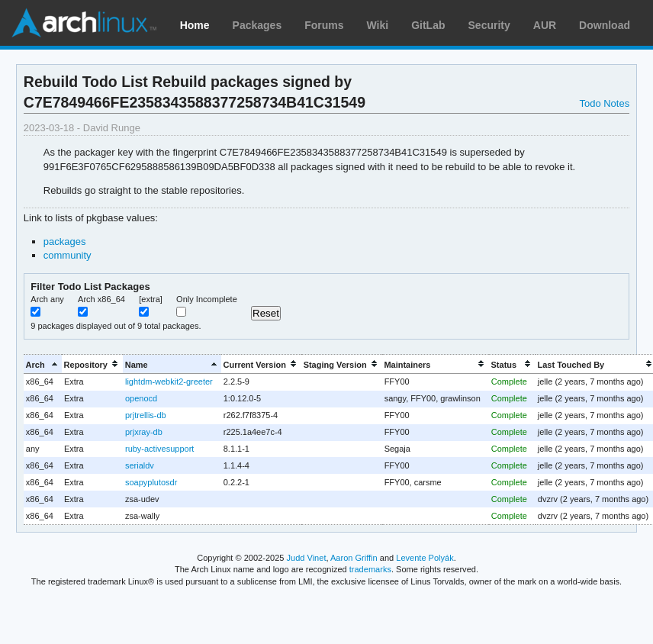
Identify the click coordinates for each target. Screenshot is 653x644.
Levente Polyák (425, 558)
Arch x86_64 (101, 299)
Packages (257, 25)
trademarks (370, 569)
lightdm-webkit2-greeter (169, 382)
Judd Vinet (307, 558)
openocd (141, 398)
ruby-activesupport (159, 449)
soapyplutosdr (151, 482)
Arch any (47, 299)
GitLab (428, 25)
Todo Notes (604, 103)
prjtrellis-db (146, 415)
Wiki (378, 25)
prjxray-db (144, 432)
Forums (324, 25)
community (68, 255)
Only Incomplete (207, 299)
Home (195, 25)
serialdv (140, 465)
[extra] (151, 299)
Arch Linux (84, 23)
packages (65, 241)
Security (489, 25)
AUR (545, 25)
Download (605, 25)
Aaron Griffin (354, 558)
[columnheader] (43, 364)
